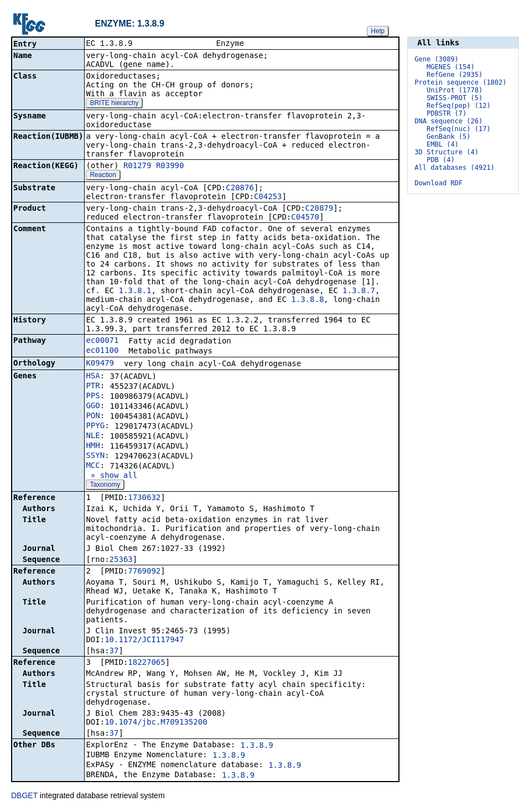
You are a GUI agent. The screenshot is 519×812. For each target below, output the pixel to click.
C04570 (305, 218)
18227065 (146, 663)
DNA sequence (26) (448, 121)
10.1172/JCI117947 (144, 641)
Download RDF (438, 183)
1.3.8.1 (135, 292)
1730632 (144, 498)
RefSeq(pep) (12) (459, 106)
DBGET (24, 797)
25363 (121, 560)
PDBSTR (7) (447, 113)
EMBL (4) (443, 144)
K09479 (100, 364)
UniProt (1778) (455, 90)
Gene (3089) (436, 59)
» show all (111, 476)
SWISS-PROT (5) (455, 98)
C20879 (320, 209)
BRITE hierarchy (114, 104)
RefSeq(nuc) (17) (459, 129)
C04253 (268, 197)
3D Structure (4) (447, 152)
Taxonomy (105, 486)
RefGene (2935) (455, 75)
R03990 (170, 166)
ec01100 (102, 351)
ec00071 (102, 341)
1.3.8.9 (257, 746)
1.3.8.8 (307, 300)
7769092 (144, 572)
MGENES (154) (451, 67)
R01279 (137, 166)
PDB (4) (441, 160)
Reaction (103, 176)
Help (378, 31)
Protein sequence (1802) (460, 82)
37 (114, 652)
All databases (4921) (455, 168)
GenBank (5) (448, 137)
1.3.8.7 (359, 292)
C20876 (240, 189)
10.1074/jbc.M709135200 (156, 723)
